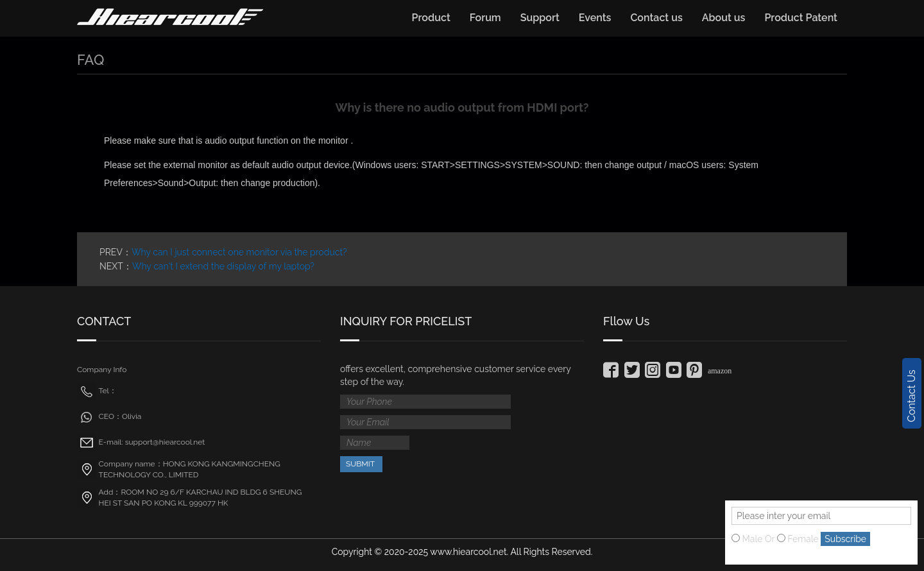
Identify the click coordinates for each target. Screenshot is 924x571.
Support (540, 18)
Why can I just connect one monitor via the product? (239, 252)
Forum (485, 18)
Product (431, 18)
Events (595, 18)
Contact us (656, 18)
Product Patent (801, 18)
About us (724, 18)
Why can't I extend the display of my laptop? (223, 266)
